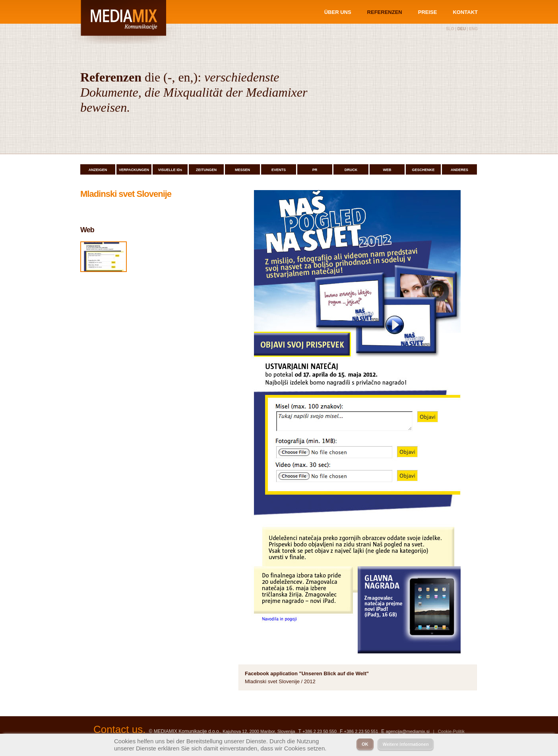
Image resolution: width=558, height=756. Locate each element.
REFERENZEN (385, 12)
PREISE (428, 12)
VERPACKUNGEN (134, 170)
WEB (387, 170)
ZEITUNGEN (206, 170)
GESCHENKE (423, 170)
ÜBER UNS (338, 12)
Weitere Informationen (406, 744)
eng (473, 29)
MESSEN (242, 170)
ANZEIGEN (98, 170)
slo (450, 29)
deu (462, 29)
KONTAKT (465, 12)
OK (365, 744)
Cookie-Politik (451, 731)
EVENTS (279, 170)
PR (315, 170)
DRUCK (351, 170)
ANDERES (459, 170)
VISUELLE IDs (170, 170)
